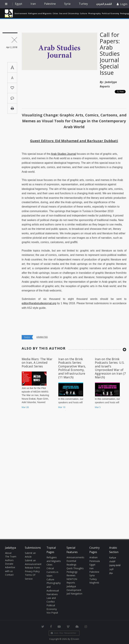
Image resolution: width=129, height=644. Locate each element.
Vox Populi (52, 613)
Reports (71, 583)
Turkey (83, 4)
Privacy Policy (32, 571)
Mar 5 (98, 407)
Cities (55, 13)
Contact (9, 575)
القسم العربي (104, 4)
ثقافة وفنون (115, 565)
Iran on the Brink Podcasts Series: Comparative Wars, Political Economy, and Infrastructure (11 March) (72, 368)
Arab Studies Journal (63, 154)
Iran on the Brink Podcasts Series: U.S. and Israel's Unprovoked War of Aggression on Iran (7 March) (110, 368)
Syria (67, 4)
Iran (33, 4)
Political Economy (110, 13)
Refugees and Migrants (40, 13)
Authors (9, 560)
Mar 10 (62, 407)
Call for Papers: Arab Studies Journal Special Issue (110, 54)
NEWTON (72, 579)
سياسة (113, 558)
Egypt (19, 4)
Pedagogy (72, 572)
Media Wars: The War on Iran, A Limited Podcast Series (37, 363)
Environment (21, 13)
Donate (9, 564)
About (8, 553)
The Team (11, 556)
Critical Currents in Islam (52, 572)
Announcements (75, 557)
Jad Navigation (74, 594)
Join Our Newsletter (64, 633)
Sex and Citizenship (69, 13)
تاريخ (111, 569)
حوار (111, 573)
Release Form (32, 568)
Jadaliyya (9, 13)
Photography (94, 13)
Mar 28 (25, 407)
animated (42, 337)
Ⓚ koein (75, 639)
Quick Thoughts (75, 568)
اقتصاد (112, 561)
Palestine (50, 4)
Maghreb (94, 583)
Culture (83, 13)
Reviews (71, 575)
